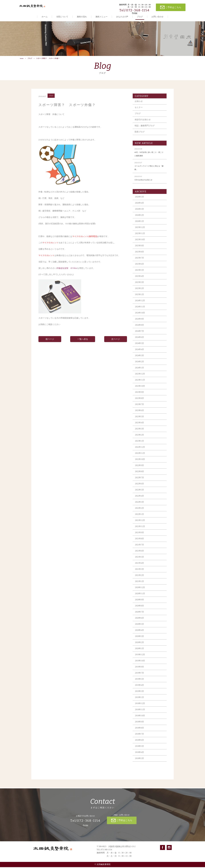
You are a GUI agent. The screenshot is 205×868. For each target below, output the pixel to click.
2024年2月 (140, 365)
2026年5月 (140, 200)
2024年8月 (140, 328)
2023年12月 (140, 377)
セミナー (139, 111)
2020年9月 (140, 603)
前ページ (50, 342)
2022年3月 (140, 505)
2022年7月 (140, 481)
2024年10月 (140, 316)
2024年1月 (140, 371)
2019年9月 (140, 670)
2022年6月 (140, 487)
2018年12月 (140, 707)
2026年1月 (140, 224)
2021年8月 (140, 542)
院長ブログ (140, 135)
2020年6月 (140, 621)
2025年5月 (140, 273)
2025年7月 (140, 261)
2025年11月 (140, 237)
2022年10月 (140, 462)
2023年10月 (140, 389)
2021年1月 (140, 584)
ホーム (45, 17)
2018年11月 (140, 713)
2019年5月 (140, 682)
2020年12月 (140, 591)
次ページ (116, 342)
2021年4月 (140, 566)
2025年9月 (140, 249)
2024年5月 (140, 346)
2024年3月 (140, 359)
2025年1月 (140, 298)
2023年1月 (140, 444)
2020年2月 (140, 645)
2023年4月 (140, 426)
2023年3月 (140, 432)
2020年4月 (140, 633)
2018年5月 (140, 749)
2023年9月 (140, 395)
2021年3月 (140, 572)
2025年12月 (140, 230)
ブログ (140, 17)
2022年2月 (140, 511)
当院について (62, 17)
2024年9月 (140, 322)
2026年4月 (140, 206)
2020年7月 (140, 615)
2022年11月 (140, 456)
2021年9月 (140, 536)
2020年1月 (140, 652)
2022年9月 (140, 468)
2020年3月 (140, 639)
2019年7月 (140, 676)
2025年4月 (140, 279)
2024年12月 (140, 304)
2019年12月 (140, 658)
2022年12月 (140, 450)
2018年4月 (140, 755)
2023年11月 (140, 383)
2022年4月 (140, 499)
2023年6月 (140, 414)
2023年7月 (140, 407)
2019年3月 (140, 694)
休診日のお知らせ (143, 123)
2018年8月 (140, 731)
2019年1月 (140, 700)
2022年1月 (140, 517)
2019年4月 (140, 688)
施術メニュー (102, 17)
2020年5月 (140, 627)
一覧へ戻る (83, 342)
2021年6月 (140, 554)
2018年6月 (140, 743)
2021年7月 (140, 548)
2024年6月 (140, 340)
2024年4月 (140, 353)
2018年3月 (140, 761)
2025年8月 (140, 255)
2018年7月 (140, 737)
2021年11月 (140, 530)
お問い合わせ (157, 17)
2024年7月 (140, 334)
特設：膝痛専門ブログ (145, 129)
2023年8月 (140, 401)
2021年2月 (140, 578)
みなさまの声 (122, 17)
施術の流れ (82, 17)
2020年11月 (140, 597)
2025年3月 (140, 285)
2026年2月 (140, 218)
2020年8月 (140, 609)
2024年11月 (140, 310)
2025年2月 (140, 291)
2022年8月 (140, 475)
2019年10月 (140, 664)
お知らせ (139, 104)
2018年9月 (140, 725)
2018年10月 (140, 719)
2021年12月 (140, 523)
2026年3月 (140, 212)
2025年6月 (140, 267)
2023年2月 (140, 438)
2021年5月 (140, 560)
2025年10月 (140, 243)
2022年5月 (140, 493)
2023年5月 (140, 420)
